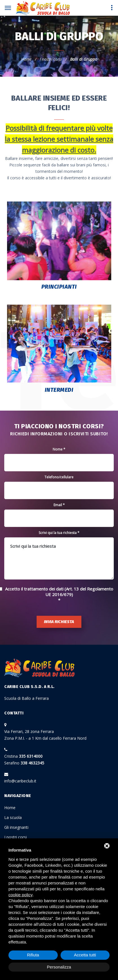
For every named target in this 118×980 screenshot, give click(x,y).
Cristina (23, 756)
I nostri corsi (51, 59)
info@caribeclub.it (20, 781)
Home (26, 59)
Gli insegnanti (16, 827)
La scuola (13, 817)
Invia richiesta (59, 622)
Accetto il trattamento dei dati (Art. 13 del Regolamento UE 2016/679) (59, 592)
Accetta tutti (85, 955)
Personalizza (59, 967)
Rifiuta (33, 955)
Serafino (24, 763)
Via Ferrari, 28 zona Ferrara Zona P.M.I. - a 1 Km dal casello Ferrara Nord (45, 735)
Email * (59, 505)
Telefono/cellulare (59, 477)
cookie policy (21, 895)
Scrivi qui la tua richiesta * (59, 533)
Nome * (59, 449)
